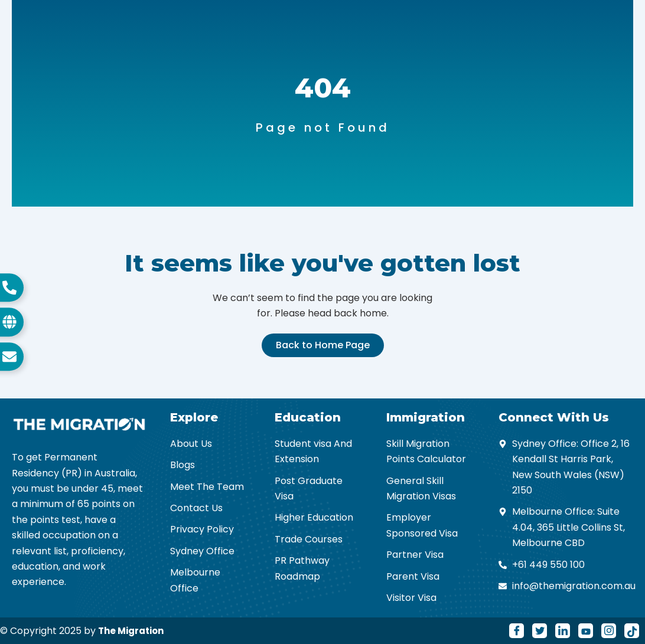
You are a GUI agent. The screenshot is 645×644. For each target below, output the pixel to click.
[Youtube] (586, 631)
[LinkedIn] (563, 631)
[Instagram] (609, 631)
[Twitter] (540, 631)
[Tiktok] (632, 631)
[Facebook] (517, 631)
